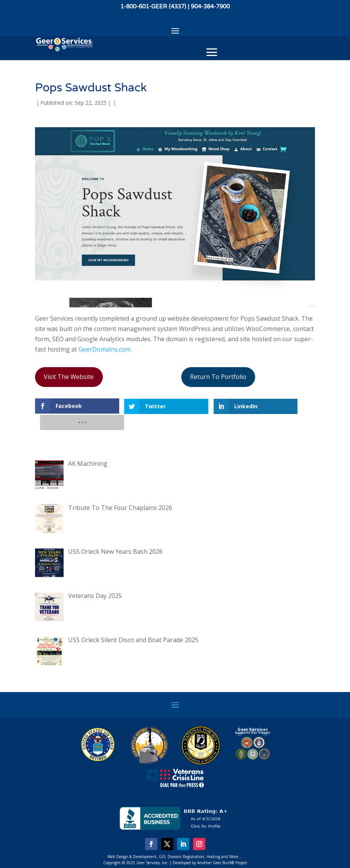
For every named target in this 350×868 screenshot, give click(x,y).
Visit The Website (69, 377)
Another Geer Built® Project (222, 847)
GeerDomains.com (105, 349)
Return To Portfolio (218, 377)
